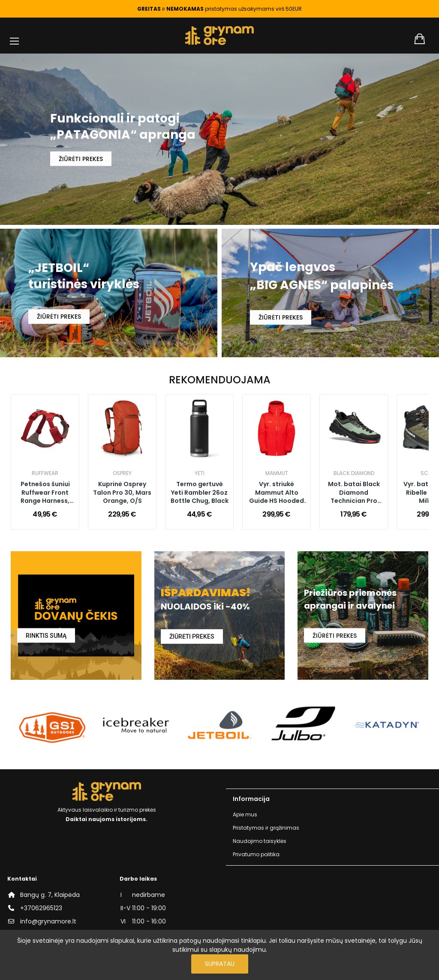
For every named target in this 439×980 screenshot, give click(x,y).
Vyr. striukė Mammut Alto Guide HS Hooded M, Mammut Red (277, 493)
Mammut (277, 473)
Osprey (122, 473)
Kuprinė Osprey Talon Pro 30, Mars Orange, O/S (122, 493)
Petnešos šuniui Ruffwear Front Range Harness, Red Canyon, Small (45, 493)
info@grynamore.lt (48, 921)
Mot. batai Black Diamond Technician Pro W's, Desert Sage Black (354, 493)
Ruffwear (45, 473)
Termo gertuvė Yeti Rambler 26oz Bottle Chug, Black (200, 493)
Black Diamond (354, 473)
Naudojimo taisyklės (260, 841)
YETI (200, 473)
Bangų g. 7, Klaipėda (50, 895)
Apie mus (245, 814)
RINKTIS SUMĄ (46, 636)
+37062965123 (41, 908)
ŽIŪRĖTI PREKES (81, 158)
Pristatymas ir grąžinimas (266, 828)
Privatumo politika (256, 854)
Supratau (220, 964)
